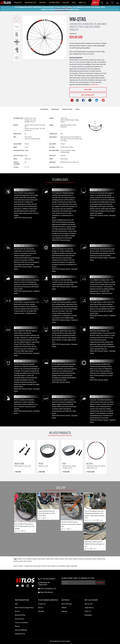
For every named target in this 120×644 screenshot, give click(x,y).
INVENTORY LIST (31, 3)
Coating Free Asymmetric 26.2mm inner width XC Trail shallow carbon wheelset (51, 566)
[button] (95, 3)
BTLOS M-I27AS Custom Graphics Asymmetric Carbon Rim (71, 524)
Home (16, 566)
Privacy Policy (20, 619)
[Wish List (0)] (112, 3)
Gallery (78, 109)
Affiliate (64, 608)
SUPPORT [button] (43, 3)
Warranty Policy (20, 615)
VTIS (64, 463)
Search (21, 566)
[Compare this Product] (77, 100)
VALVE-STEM (19, 463)
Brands (17, 626)
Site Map (41, 611)
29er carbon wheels (71, 559)
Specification (44, 109)
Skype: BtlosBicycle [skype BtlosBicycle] (46, 592)
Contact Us (42, 604)
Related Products (67, 109)
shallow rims (22, 559)
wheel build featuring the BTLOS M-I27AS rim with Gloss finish (46, 513)
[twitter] (33, 586)
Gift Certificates (67, 604)
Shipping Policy (20, 634)
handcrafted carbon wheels (93, 559)
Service (17, 611)
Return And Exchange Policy (24, 608)
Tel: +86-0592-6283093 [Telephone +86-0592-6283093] (47, 579)
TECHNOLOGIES (54, 3)
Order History (89, 608)
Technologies (55, 109)
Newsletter (88, 615)
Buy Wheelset (88, 95)
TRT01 (41, 463)
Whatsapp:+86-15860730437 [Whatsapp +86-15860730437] (44, 584)
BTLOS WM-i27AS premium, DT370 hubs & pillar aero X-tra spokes (25, 526)
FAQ (16, 604)
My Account (89, 604)
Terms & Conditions (21, 623)
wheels (81, 559)
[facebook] (23, 586)
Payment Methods (21, 630)
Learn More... (95, 85)
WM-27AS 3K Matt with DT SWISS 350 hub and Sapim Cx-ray (95, 544)
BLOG (74, 3)
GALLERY (66, 3)
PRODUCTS (18, 3)
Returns (41, 608)
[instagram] (28, 586)
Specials (64, 611)
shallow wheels (32, 559)
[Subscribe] (100, 583)
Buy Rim (88, 90)
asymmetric (41, 559)
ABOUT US (82, 3)
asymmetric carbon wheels (55, 559)
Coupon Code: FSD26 (62, 10)
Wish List (88, 611)
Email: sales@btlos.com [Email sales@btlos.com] (47, 589)
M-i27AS (89, 463)
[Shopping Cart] (117, 3)
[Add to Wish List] (72, 100)
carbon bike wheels (25, 561)
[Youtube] (17, 586)
